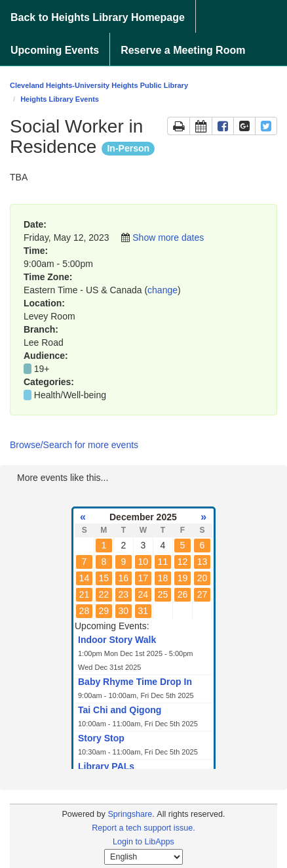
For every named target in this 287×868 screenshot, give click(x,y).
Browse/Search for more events (74, 445)
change (163, 290)
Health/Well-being (70, 395)
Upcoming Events (55, 50)
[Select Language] (143, 857)
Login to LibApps (143, 842)
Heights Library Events (60, 99)
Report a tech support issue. (143, 828)
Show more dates (168, 238)
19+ (42, 369)
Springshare (130, 814)
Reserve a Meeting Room (183, 50)
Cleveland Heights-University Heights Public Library (99, 85)
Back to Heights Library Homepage (98, 17)
